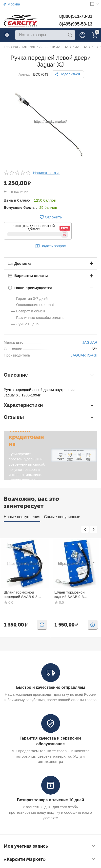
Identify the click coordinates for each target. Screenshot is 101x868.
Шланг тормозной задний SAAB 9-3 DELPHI (70, 595)
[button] (68, 74)
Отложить (50, 217)
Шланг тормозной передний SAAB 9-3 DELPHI (21, 595)
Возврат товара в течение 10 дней (50, 800)
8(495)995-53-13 (76, 24)
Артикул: (25, 74)
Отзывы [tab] (49, 417)
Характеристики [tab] (49, 405)
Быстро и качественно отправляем (50, 687)
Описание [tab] (49, 375)
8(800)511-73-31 (76, 16)
